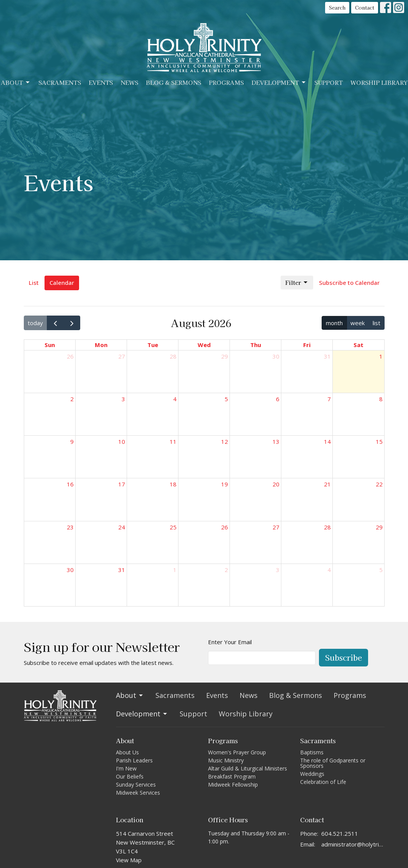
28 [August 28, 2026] (327, 527)
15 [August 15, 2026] (379, 441)
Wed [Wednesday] (204, 345)
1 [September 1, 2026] (175, 570)
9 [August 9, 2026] (72, 441)
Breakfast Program (232, 776)
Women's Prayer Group (237, 752)
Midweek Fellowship (233, 785)
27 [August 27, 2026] (276, 527)
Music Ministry (226, 760)
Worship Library (379, 82)
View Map (129, 860)
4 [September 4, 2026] (329, 570)
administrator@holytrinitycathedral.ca (353, 844)
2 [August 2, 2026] (72, 399)
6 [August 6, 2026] (278, 399)
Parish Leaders (134, 760)
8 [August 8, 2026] (381, 399)
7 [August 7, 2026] (329, 399)
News (129, 82)
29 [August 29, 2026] (379, 527)
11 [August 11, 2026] (173, 441)
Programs (226, 82)
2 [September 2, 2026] (226, 570)
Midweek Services (138, 793)
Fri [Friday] (307, 345)
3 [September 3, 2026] (278, 570)
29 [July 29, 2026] (225, 356)
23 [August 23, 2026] (70, 527)
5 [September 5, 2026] (381, 570)
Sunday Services (136, 785)
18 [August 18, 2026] (173, 484)
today (35, 323)
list (377, 323)
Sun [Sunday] (50, 345)
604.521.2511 (340, 833)
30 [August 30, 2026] (70, 570)
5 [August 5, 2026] (226, 399)
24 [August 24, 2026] (122, 527)
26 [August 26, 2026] (225, 527)
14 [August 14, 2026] (327, 441)
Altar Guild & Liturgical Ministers (248, 768)
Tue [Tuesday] (153, 345)
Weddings (312, 774)
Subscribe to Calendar (349, 283)
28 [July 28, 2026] (173, 356)
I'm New (126, 768)
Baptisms (312, 752)
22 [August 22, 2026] (379, 484)
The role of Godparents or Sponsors (333, 763)
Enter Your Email (230, 642)
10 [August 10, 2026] (122, 441)
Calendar (62, 283)
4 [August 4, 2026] (175, 399)
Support (329, 82)
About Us (127, 752)
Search (337, 7)
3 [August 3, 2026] (123, 399)
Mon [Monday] (101, 345)
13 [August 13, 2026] (276, 441)
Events (101, 82)
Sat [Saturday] (358, 345)
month (334, 323)
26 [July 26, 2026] (70, 356)
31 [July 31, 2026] (327, 356)
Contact (365, 7)
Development (279, 82)
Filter (297, 282)
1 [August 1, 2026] (381, 356)
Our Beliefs (130, 776)
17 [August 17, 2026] (122, 484)
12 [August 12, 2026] (225, 441)
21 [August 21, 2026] (327, 484)
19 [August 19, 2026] (225, 484)
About (16, 82)
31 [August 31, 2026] (122, 570)
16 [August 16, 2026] (70, 484)
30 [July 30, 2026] (276, 356)
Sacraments (60, 82)
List (34, 283)
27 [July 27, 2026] (122, 356)
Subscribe (344, 657)
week (358, 323)
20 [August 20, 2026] (276, 484)
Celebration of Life (323, 782)
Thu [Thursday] (256, 345)
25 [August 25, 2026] (173, 527)
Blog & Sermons (173, 82)
